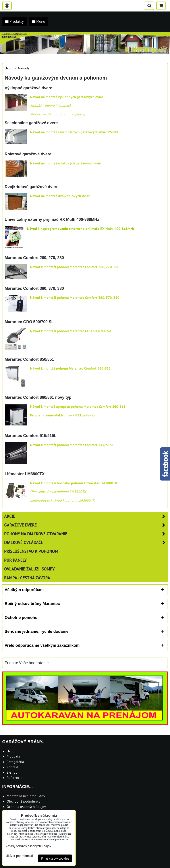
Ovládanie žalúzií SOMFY (29, 569)
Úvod (11, 751)
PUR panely (15, 560)
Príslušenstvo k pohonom (31, 551)
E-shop (12, 772)
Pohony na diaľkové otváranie (86, 534)
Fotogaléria (15, 762)
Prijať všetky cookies (55, 858)
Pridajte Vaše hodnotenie (27, 663)
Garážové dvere (86, 525)
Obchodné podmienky (23, 801)
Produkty (13, 756)
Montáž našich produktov (26, 796)
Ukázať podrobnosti (19, 856)
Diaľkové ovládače (86, 543)
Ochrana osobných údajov (26, 807)
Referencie (14, 778)
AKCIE (86, 516)
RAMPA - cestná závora (27, 578)
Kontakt (13, 767)
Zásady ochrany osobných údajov (28, 846)
